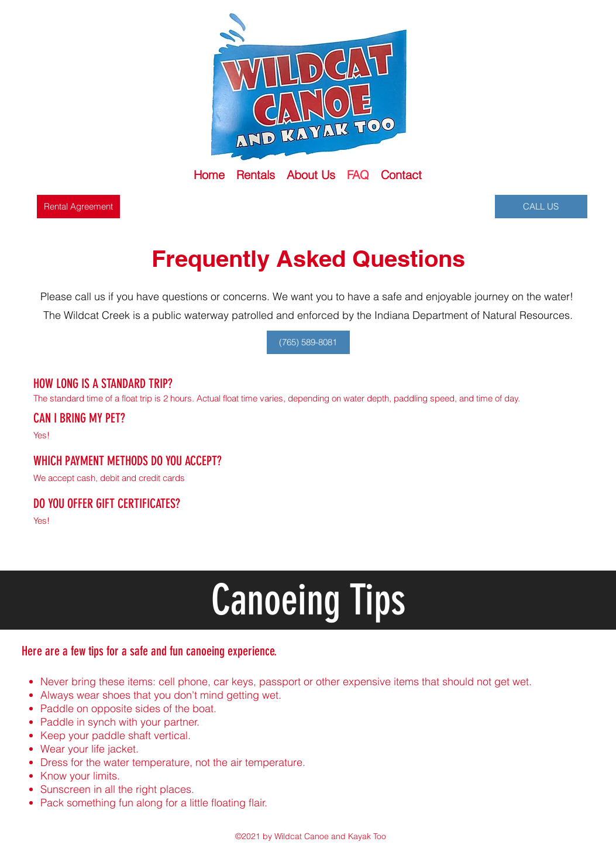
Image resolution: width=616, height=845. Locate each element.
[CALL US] (541, 207)
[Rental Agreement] (78, 207)
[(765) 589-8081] (308, 342)
